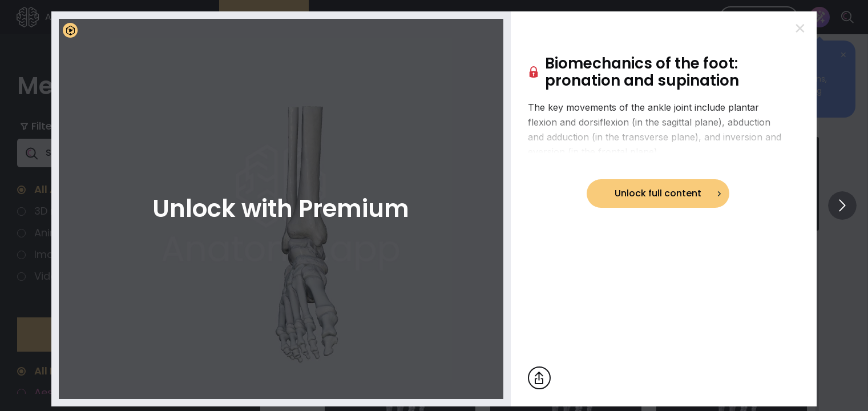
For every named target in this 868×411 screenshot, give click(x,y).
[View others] (842, 205)
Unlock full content (658, 193)
